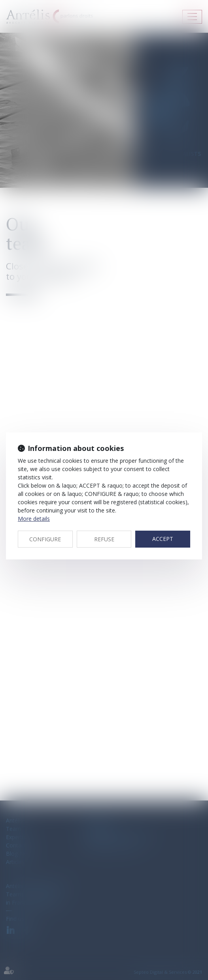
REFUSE (104, 539)
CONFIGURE (45, 539)
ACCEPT (163, 539)
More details (34, 519)
